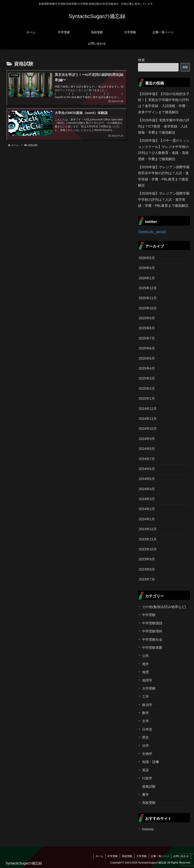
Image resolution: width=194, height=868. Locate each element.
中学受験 (149, 615)
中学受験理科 (152, 631)
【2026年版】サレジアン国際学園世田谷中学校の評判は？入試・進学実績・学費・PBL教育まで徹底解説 (164, 176)
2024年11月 (148, 419)
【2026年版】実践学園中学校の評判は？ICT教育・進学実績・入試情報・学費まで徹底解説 (164, 126)
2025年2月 (147, 389)
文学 (145, 721)
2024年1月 (147, 519)
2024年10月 (148, 429)
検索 (141, 60)
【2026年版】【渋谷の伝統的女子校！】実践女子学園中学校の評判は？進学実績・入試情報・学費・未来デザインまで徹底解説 (164, 103)
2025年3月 (147, 378)
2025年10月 (148, 308)
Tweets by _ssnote (152, 232)
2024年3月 (147, 499)
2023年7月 (147, 579)
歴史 (145, 737)
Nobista (148, 829)
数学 (145, 713)
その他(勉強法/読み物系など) (164, 607)
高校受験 (149, 803)
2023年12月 (148, 529)
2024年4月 (147, 489)
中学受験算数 (152, 648)
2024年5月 (147, 479)
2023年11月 (148, 539)
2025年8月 (147, 328)
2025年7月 (147, 338)
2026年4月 (147, 268)
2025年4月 (147, 368)
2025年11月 (148, 298)
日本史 (147, 729)
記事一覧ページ (160, 856)
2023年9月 (147, 559)
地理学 (147, 680)
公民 (145, 656)
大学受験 (149, 688)
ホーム (99, 856)
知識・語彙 (151, 762)
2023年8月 (147, 569)
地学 (145, 664)
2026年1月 (147, 278)
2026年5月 (147, 258)
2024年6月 (147, 469)
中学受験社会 (152, 640)
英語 (145, 770)
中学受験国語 (152, 623)
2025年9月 (147, 318)
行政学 (147, 778)
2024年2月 (147, 509)
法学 (145, 746)
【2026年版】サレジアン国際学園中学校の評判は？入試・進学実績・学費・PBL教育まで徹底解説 (164, 200)
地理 (145, 672)
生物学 (147, 754)
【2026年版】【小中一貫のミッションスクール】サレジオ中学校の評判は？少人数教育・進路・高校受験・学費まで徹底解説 (164, 150)
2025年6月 (147, 348)
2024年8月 (147, 449)
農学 (145, 795)
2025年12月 (148, 288)
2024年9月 (147, 439)
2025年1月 (147, 399)
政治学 (147, 705)
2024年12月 (148, 409)
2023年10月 (148, 549)
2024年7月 (147, 459)
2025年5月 (147, 358)
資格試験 (149, 787)
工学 (145, 697)
